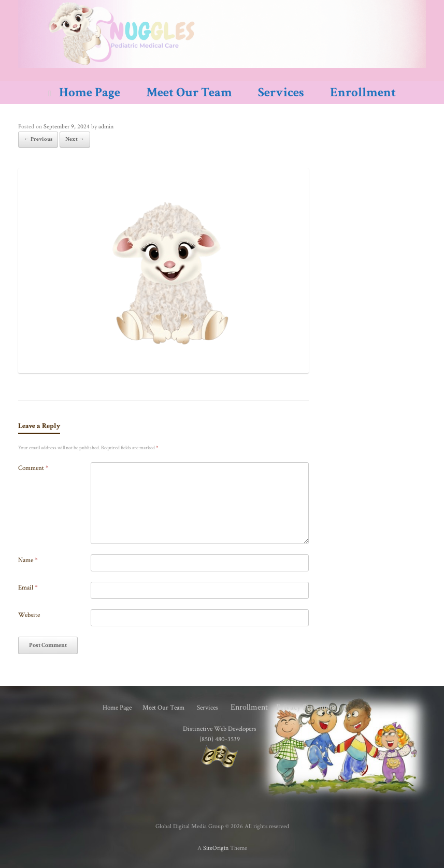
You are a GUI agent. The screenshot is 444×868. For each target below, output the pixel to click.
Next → (75, 139)
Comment (33, 468)
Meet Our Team (189, 92)
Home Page (84, 92)
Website (29, 615)
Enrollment (363, 92)
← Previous (38, 139)
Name (28, 560)
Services (281, 92)
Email (28, 588)
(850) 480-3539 (220, 739)
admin (106, 127)
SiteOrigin (216, 848)
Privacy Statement (306, 707)
